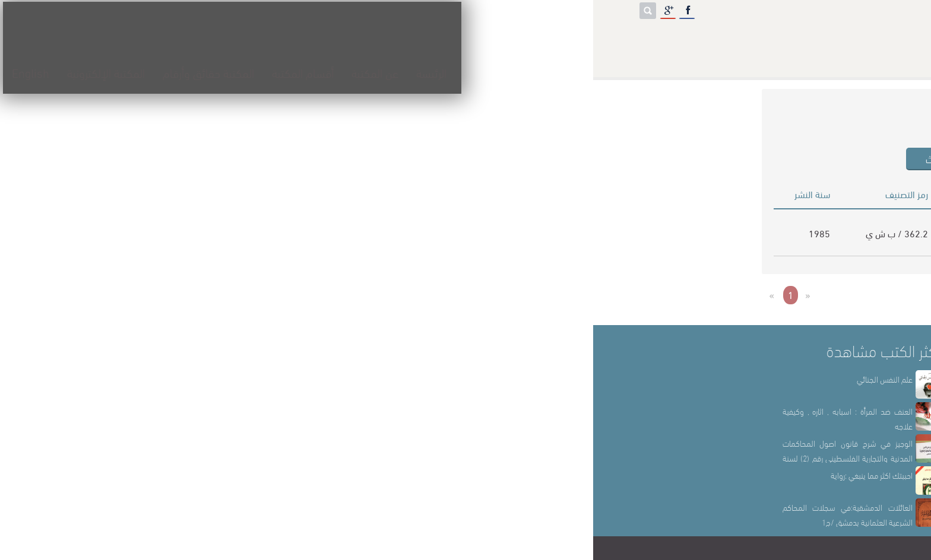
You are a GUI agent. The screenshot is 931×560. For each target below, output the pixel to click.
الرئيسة (475, 39)
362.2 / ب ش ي (304, 233)
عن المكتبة (418, 39)
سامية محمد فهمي (410, 241)
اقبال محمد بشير (415, 224)
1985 (226, 233)
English (74, 39)
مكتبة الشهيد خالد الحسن (464, 548)
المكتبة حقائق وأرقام (252, 39)
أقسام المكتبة (346, 39)
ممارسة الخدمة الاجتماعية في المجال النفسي (607, 233)
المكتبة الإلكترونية (149, 39)
